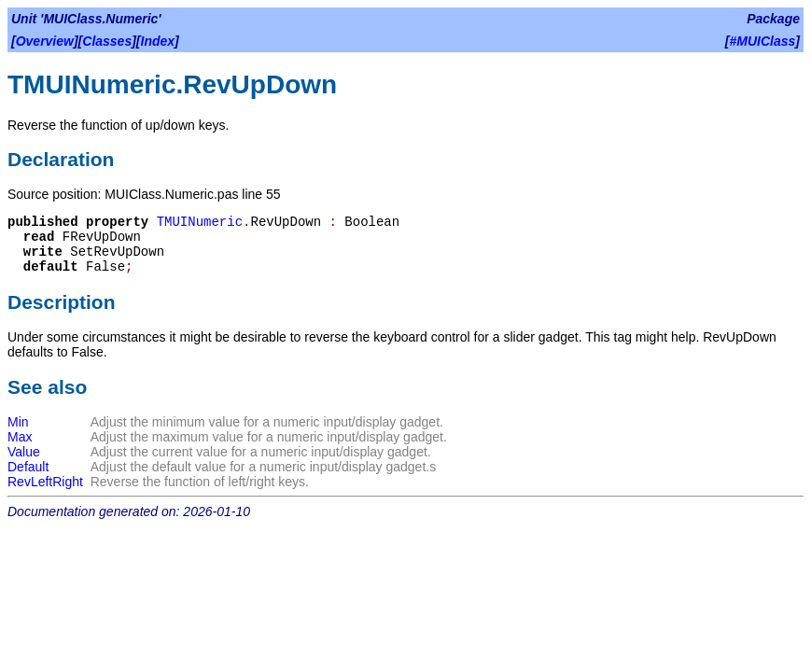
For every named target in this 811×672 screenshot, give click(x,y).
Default (28, 467)
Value (24, 452)
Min (18, 422)
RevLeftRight (45, 482)
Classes (107, 41)
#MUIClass (763, 41)
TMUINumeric (200, 222)
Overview (45, 41)
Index (158, 41)
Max (20, 437)
